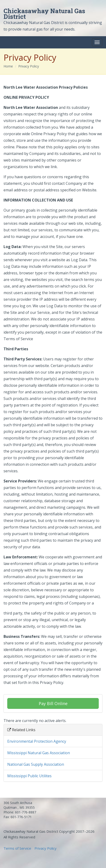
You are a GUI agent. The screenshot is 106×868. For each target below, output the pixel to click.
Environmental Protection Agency (37, 741)
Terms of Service (17, 848)
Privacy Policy (29, 66)
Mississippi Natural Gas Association (39, 753)
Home (8, 66)
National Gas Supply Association (36, 764)
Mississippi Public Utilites (29, 776)
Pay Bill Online (53, 703)
